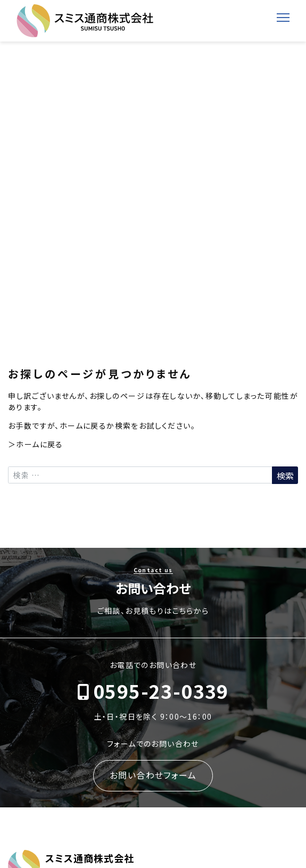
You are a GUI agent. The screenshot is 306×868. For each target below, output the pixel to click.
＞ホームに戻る (36, 444)
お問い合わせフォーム (153, 775)
